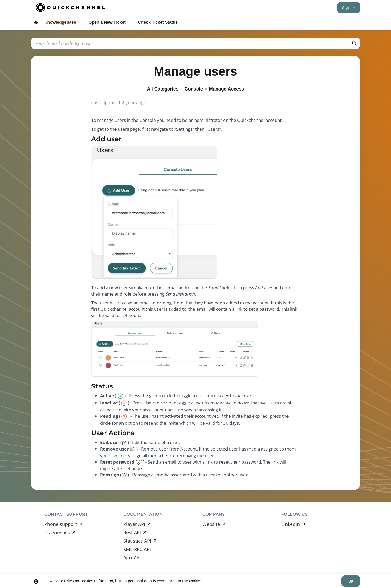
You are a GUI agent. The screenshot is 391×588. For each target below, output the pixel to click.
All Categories (163, 89)
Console (194, 89)
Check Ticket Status (158, 22)
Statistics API (137, 541)
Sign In (349, 8)
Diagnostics (57, 532)
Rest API (132, 532)
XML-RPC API (137, 549)
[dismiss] (351, 581)
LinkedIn (291, 524)
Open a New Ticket (107, 22)
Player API (134, 524)
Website (211, 524)
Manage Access (227, 89)
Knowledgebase (60, 22)
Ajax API (132, 557)
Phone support (61, 524)
